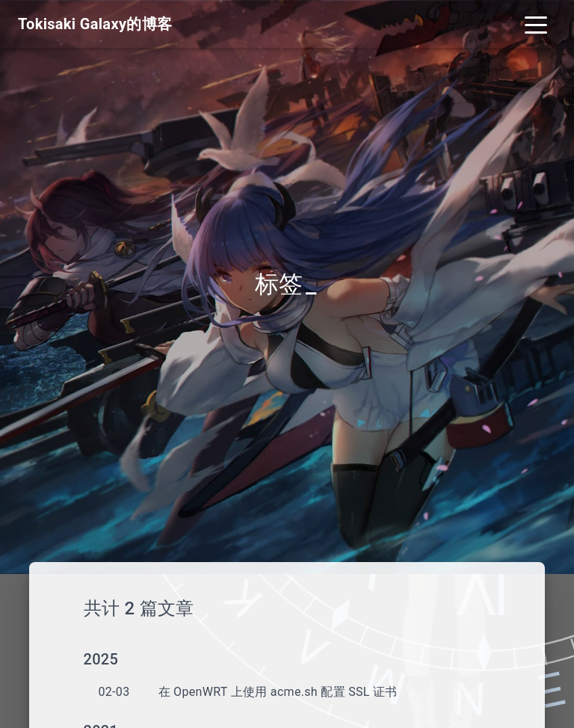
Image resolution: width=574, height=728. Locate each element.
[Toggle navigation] (536, 24)
